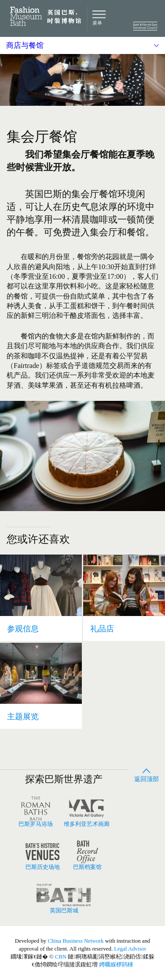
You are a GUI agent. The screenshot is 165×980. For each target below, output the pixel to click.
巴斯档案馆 (88, 855)
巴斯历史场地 (43, 855)
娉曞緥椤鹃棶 (116, 965)
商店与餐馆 (25, 45)
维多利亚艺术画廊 (87, 812)
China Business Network (75, 941)
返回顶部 (147, 774)
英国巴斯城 (64, 898)
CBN (61, 957)
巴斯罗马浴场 (36, 812)
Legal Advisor (130, 949)
